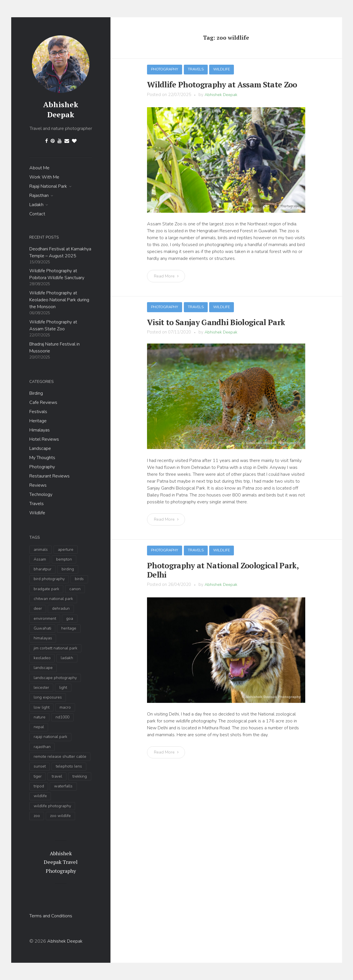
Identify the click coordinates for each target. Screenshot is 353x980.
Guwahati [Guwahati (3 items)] (42, 628)
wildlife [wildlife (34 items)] (40, 796)
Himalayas (40, 430)
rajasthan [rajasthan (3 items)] (42, 747)
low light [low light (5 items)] (42, 707)
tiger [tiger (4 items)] (38, 776)
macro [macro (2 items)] (65, 707)
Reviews (38, 485)
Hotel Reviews (44, 439)
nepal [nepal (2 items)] (39, 727)
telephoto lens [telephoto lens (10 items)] (69, 766)
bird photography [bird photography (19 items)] (49, 579)
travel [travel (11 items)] (57, 776)
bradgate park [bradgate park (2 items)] (46, 589)
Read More (167, 275)
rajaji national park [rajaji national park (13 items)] (50, 737)
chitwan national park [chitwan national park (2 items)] (53, 599)
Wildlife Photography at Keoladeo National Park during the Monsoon (59, 300)
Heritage (38, 421)
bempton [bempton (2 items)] (64, 559)
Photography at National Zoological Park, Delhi (225, 564)
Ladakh (36, 205)
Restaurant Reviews (49, 476)
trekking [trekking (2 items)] (80, 776)
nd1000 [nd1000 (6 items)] (62, 717)
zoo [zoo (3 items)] (37, 816)
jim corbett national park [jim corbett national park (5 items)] (56, 648)
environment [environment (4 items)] (45, 619)
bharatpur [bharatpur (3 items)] (43, 569)
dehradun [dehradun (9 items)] (61, 608)
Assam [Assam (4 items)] (40, 559)
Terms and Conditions (51, 916)
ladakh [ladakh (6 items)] (67, 658)
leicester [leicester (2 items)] (41, 687)
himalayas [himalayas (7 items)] (43, 638)
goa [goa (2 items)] (70, 619)
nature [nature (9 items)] (40, 717)
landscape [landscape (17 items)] (43, 668)
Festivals (38, 412)
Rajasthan (39, 195)
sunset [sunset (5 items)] (40, 766)
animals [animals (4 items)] (41, 550)
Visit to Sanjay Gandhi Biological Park (209, 321)
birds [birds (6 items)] (79, 579)
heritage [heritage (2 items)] (69, 628)
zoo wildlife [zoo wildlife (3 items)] (60, 816)
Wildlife (37, 513)
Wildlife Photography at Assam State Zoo (214, 84)
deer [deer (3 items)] (38, 608)
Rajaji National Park (48, 186)
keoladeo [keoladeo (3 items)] (42, 658)
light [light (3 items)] (63, 687)
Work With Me (44, 177)
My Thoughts (42, 458)
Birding (36, 393)
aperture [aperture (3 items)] (66, 550)
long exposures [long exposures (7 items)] (48, 697)
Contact (37, 214)
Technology (41, 494)
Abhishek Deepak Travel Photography (61, 862)
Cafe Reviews (43, 402)
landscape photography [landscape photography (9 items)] (55, 678)
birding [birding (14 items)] (68, 569)
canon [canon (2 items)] (75, 589)
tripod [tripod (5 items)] (39, 786)
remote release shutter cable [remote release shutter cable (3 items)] (60, 756)
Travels (37, 504)
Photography (42, 467)
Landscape (40, 448)
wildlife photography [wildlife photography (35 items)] (52, 806)
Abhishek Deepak (61, 110)
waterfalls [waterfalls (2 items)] (63, 786)
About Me (39, 168)
